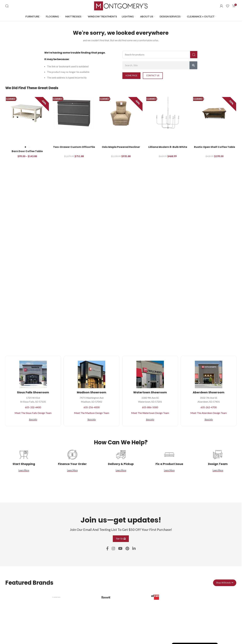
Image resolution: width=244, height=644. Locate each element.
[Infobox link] (71, 615)
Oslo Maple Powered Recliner (121, 147)
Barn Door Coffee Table (27, 151)
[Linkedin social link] (134, 549)
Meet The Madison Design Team (92, 413)
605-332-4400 (33, 407)
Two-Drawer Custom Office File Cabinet (74, 149)
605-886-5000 (150, 407)
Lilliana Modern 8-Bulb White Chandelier (168, 149)
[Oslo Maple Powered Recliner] (121, 113)
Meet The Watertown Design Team (150, 413)
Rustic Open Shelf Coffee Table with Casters (215, 149)
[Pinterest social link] (127, 549)
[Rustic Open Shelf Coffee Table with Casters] (214, 113)
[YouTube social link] (120, 549)
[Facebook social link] (107, 549)
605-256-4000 (92, 407)
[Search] (7, 6)
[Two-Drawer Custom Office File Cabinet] (74, 113)
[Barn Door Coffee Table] (27, 113)
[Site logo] (121, 6)
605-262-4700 (209, 407)
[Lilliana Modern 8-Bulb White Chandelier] (168, 113)
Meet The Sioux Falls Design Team (33, 413)
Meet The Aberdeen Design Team (209, 413)
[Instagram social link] (113, 549)
